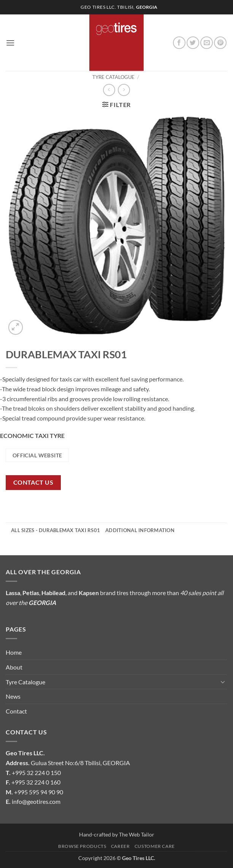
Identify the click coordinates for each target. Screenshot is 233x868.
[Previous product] (124, 90)
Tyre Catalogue (113, 77)
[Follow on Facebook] (179, 43)
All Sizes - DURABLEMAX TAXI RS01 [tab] (55, 530)
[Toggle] (223, 682)
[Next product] (109, 90)
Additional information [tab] (140, 530)
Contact (16, 711)
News (13, 696)
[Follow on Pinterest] (220, 43)
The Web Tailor (137, 834)
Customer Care (155, 846)
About (14, 667)
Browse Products (82, 846)
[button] (10, 43)
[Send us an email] (207, 43)
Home (14, 652)
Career (120, 846)
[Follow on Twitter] (193, 43)
